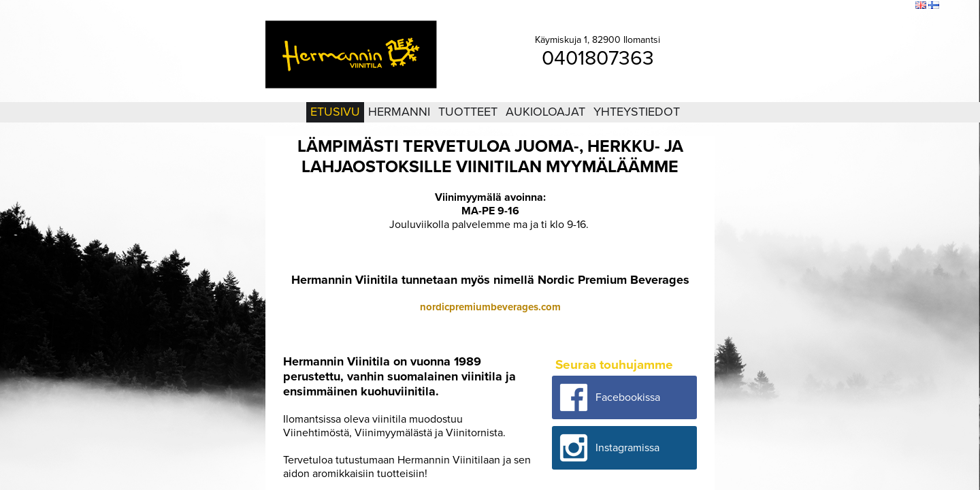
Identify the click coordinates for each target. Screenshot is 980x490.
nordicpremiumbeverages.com (490, 307)
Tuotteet (468, 112)
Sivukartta (870, 6)
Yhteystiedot (637, 112)
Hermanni (399, 112)
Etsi (902, 6)
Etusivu (335, 112)
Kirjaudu (830, 6)
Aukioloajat (545, 112)
